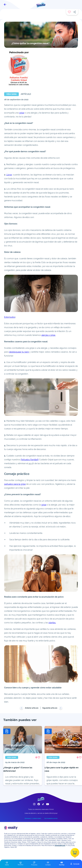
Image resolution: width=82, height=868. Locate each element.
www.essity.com (60, 845)
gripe (22, 113)
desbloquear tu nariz (19, 352)
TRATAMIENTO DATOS (51, 818)
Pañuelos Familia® (30, 460)
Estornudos (10, 317)
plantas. (52, 623)
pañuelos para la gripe (15, 484)
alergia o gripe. (49, 335)
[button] (7, 864)
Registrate (76, 864)
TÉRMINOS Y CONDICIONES (33, 818)
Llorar (9, 175)
